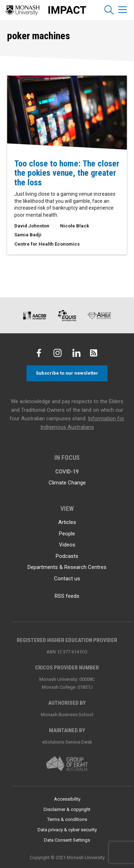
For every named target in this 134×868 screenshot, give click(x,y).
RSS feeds (67, 596)
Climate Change (67, 483)
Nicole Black (75, 226)
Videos (67, 545)
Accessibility (67, 799)
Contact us (67, 579)
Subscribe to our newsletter (67, 373)
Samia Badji (28, 235)
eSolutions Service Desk (67, 742)
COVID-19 (67, 472)
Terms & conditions (67, 819)
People (67, 534)
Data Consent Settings (67, 840)
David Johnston (32, 226)
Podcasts (67, 556)
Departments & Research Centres (67, 567)
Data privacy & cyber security (67, 830)
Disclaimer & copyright (67, 809)
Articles (67, 522)
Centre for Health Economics (47, 244)
